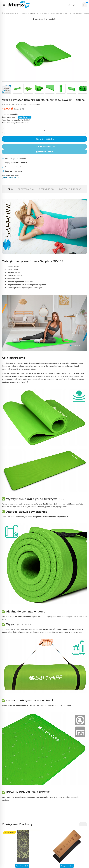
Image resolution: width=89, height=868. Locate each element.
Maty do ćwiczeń (35, 13)
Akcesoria (24, 13)
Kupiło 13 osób (34, 104)
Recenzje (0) (46, 189)
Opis (10, 189)
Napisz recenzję (21, 104)
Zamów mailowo (44, 152)
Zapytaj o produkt (70, 189)
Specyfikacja (26, 189)
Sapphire (15, 114)
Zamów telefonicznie (45, 146)
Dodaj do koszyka (44, 139)
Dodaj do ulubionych (13, 167)
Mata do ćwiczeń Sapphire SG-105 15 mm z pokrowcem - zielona (66, 13)
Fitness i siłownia (12, 13)
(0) (13, 104)
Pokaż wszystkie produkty (15, 159)
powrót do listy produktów (44, 19)
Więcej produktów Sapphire (16, 163)
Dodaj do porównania (13, 171)
